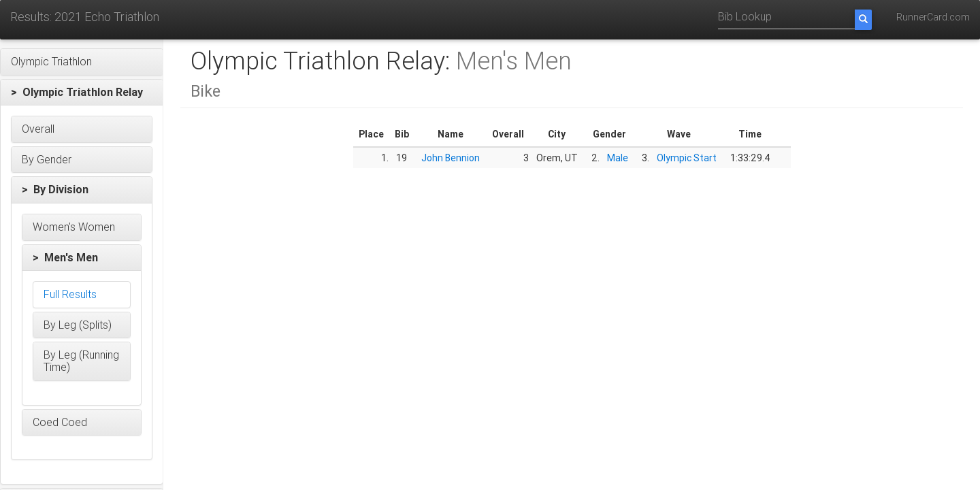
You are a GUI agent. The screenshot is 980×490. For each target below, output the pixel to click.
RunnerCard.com (933, 17)
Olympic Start (687, 158)
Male (618, 158)
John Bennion (451, 158)
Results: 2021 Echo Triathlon (85, 17)
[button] (82, 62)
